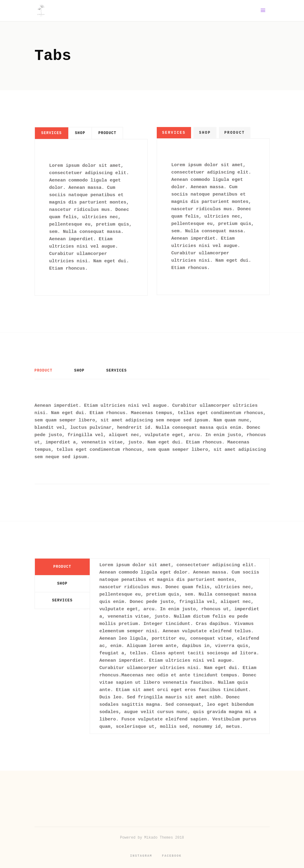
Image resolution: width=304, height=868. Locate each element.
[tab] (52, 133)
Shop (80, 133)
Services (52, 133)
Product (107, 133)
